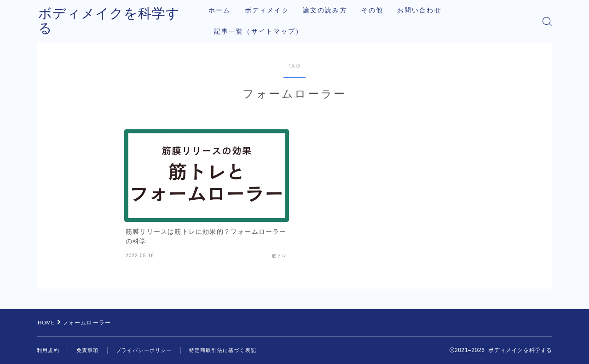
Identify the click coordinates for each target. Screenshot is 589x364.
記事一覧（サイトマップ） (268, 32)
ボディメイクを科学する (119, 21)
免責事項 (90, 350)
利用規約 (49, 350)
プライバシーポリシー (150, 350)
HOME (47, 323)
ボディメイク (276, 10)
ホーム (229, 10)
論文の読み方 (334, 10)
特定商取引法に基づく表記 (234, 350)
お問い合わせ (429, 10)
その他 (381, 10)
